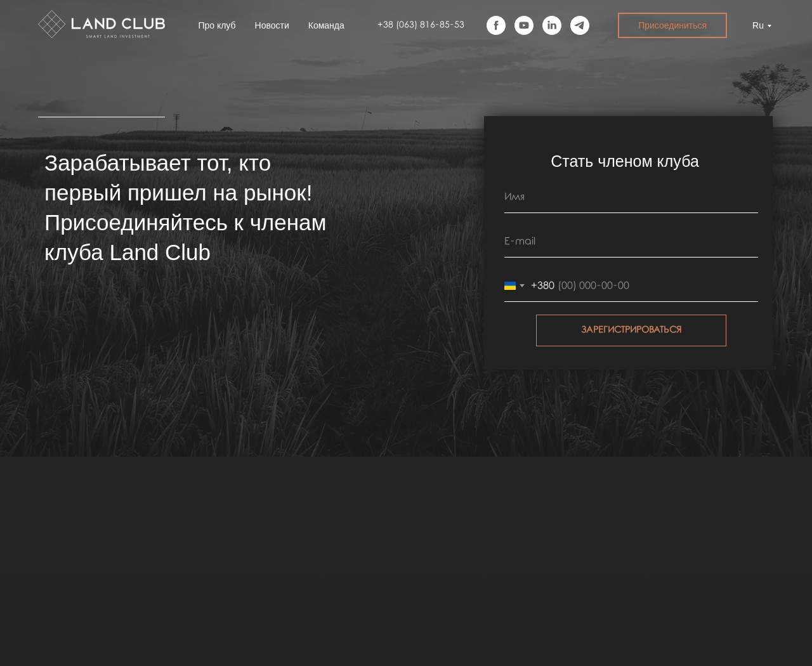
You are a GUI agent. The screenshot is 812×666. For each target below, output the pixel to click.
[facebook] (496, 25)
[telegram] (580, 25)
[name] (631, 197)
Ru (758, 25)
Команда (326, 25)
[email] (631, 242)
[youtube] (524, 25)
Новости (272, 25)
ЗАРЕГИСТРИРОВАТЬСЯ (631, 330)
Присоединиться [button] (672, 25)
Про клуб (217, 25)
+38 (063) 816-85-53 (421, 25)
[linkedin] (552, 25)
